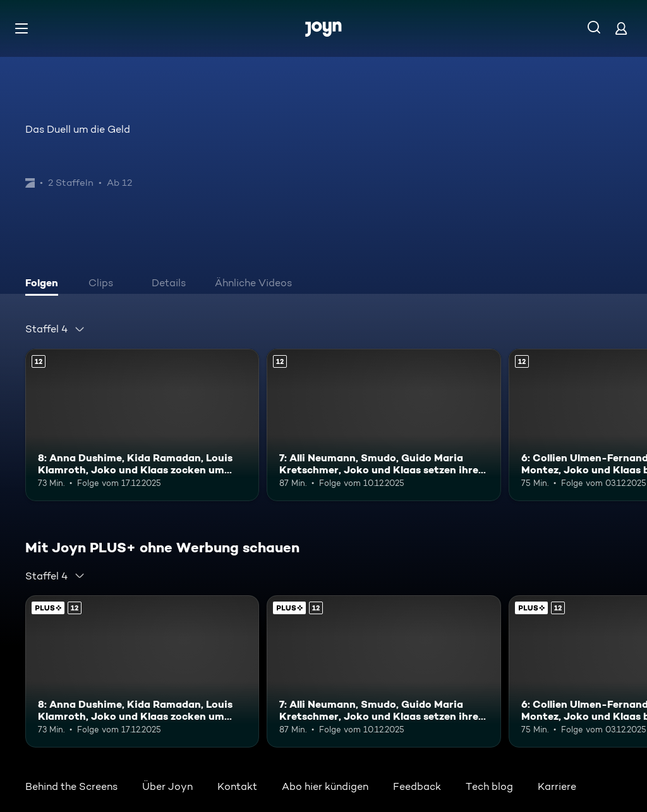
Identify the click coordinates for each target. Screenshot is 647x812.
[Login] (621, 28)
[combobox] (55, 329)
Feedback (417, 786)
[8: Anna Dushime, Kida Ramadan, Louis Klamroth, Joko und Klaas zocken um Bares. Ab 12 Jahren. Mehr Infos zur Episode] (142, 425)
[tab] (45, 284)
